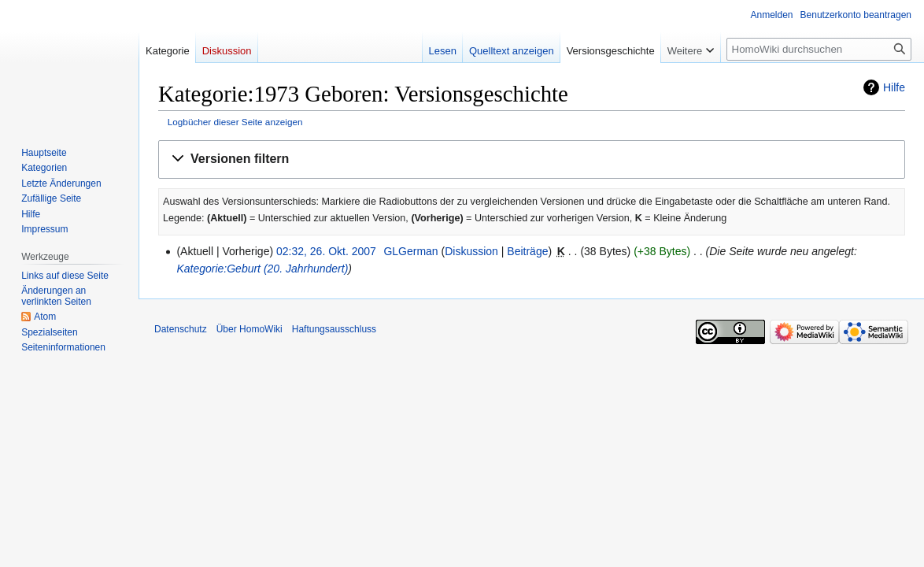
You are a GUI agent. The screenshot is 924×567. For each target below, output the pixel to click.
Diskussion (471, 251)
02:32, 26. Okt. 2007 (326, 251)
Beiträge (527, 251)
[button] (532, 159)
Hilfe (894, 87)
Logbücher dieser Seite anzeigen (235, 122)
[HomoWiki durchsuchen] (819, 49)
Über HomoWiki (249, 329)
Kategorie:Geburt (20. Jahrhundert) (262, 269)
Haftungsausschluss (334, 329)
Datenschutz (181, 329)
